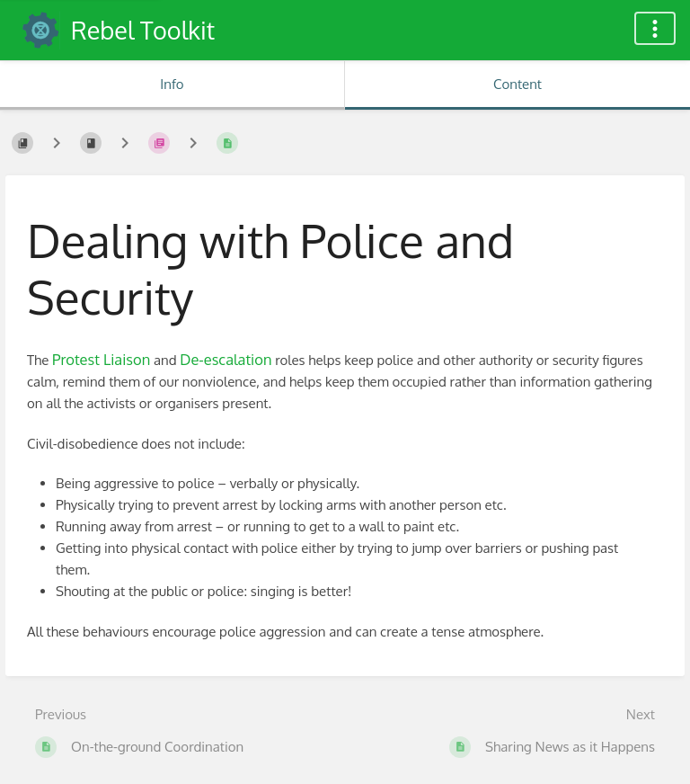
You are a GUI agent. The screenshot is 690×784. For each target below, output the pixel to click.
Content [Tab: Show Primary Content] (517, 84)
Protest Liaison (101, 359)
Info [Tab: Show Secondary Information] (172, 84)
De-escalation (226, 359)
